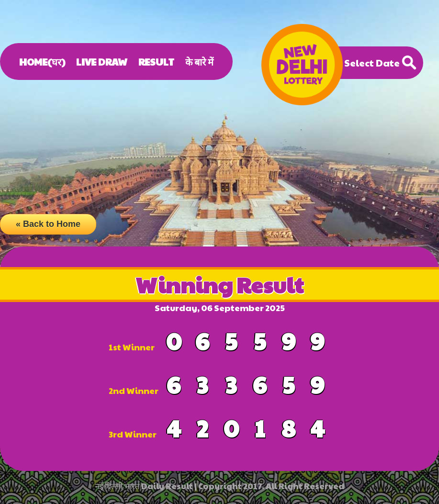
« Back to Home (48, 224)
